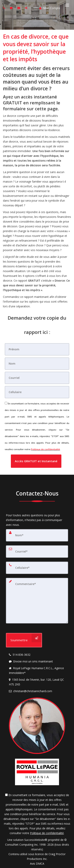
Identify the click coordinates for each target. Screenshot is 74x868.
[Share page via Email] (27, 8)
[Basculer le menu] (67, 5)
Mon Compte (50, 8)
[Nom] (37, 364)
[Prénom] (37, 349)
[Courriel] (37, 378)
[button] (36, 461)
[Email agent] (19, 8)
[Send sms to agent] (12, 8)
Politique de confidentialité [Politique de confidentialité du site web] (45, 449)
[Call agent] (5, 8)
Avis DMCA (37, 864)
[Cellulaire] (37, 392)
